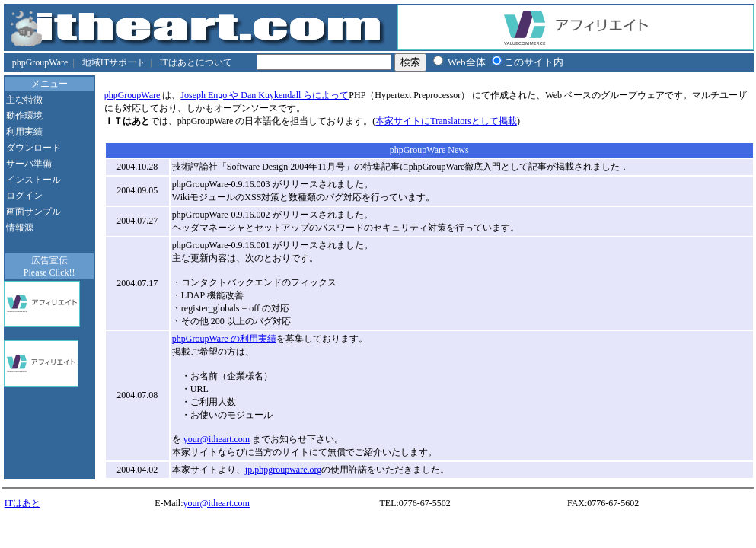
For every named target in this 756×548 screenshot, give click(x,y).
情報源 (20, 228)
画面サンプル (33, 212)
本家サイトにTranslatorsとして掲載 (446, 121)
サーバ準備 (29, 164)
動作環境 (24, 116)
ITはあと (22, 503)
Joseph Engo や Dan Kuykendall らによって (265, 95)
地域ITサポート (114, 62)
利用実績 (24, 132)
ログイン (24, 196)
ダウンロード (33, 148)
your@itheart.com (217, 439)
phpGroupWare (40, 62)
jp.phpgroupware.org (283, 470)
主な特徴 (24, 100)
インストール (33, 180)
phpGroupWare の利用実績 (224, 339)
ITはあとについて (195, 62)
